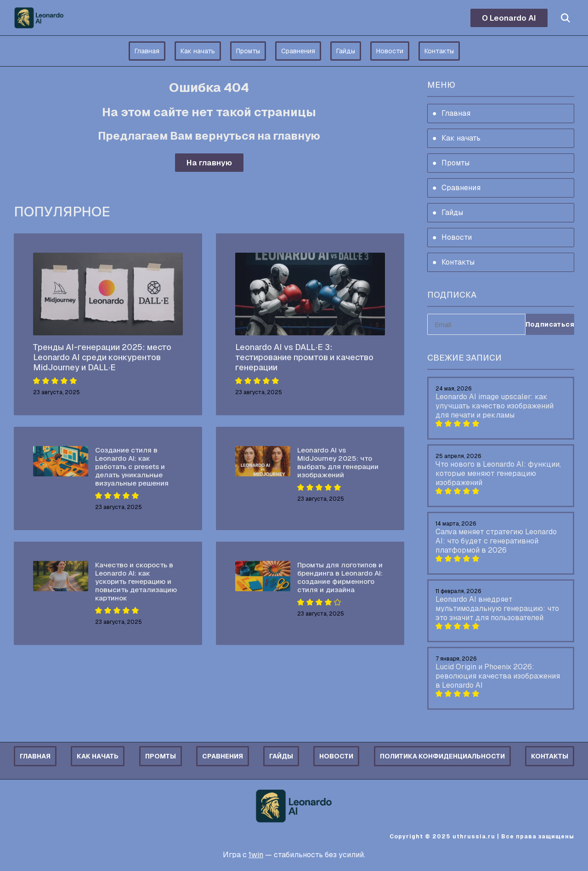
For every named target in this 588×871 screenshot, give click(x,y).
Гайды (346, 51)
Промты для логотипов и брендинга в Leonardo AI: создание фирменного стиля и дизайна (340, 577)
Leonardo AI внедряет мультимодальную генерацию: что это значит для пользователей (497, 608)
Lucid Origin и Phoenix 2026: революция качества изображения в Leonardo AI (498, 676)
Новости (390, 51)
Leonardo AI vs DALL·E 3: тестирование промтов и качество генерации (304, 357)
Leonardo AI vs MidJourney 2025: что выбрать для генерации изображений (338, 462)
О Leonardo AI (509, 18)
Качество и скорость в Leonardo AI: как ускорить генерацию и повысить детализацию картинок (136, 581)
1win (256, 855)
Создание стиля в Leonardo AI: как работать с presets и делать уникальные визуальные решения (132, 467)
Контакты (439, 51)
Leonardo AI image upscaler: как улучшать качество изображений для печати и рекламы (495, 406)
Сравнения (298, 51)
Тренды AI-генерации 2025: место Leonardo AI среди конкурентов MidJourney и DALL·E (102, 357)
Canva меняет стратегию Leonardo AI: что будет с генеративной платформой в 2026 (496, 541)
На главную (209, 163)
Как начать (198, 51)
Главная (147, 51)
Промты (248, 51)
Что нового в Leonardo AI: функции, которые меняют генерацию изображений (498, 473)
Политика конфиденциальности (442, 756)
